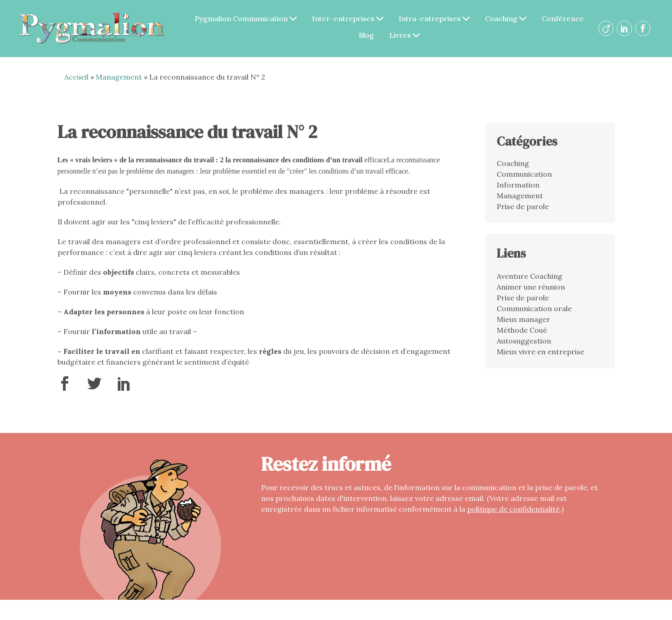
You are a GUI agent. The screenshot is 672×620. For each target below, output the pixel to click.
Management (119, 77)
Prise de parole (523, 206)
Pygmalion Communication (246, 18)
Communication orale (534, 308)
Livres (405, 35)
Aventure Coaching (530, 276)
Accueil (76, 77)
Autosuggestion (524, 341)
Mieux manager (523, 319)
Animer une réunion (531, 287)
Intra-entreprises (434, 18)
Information (518, 185)
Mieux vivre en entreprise (541, 352)
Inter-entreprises (348, 18)
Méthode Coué (522, 330)
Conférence (563, 18)
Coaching (506, 18)
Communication (524, 174)
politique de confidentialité (513, 509)
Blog (366, 35)
